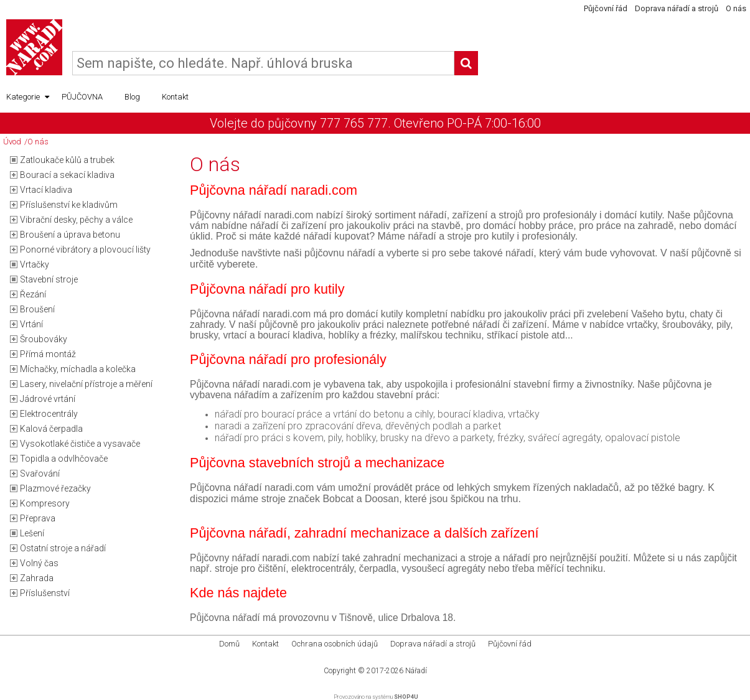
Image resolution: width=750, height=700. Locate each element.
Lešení (32, 533)
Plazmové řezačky (55, 488)
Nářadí (416, 671)
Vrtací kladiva (46, 190)
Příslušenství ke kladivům (69, 205)
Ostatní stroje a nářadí (63, 548)
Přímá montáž (48, 354)
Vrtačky (35, 264)
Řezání (33, 294)
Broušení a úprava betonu (70, 235)
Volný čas (39, 563)
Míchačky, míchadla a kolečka (78, 369)
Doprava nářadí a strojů (677, 8)
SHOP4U (406, 697)
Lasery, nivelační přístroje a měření (86, 384)
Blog (132, 97)
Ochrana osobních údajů (335, 644)
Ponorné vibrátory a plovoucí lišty (85, 250)
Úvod (12, 142)
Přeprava (38, 518)
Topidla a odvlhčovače (64, 459)
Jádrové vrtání (48, 399)
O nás (736, 8)
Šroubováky (44, 339)
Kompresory (45, 503)
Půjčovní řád (606, 8)
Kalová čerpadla (51, 429)
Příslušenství (45, 593)
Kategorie (28, 97)
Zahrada (37, 578)
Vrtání (31, 324)
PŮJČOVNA (82, 97)
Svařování (40, 474)
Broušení (37, 309)
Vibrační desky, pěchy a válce (76, 220)
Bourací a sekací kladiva (67, 175)
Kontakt (175, 97)
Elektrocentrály (49, 414)
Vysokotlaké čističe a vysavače (80, 444)
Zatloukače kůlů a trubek (67, 160)
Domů (229, 644)
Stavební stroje (49, 279)
